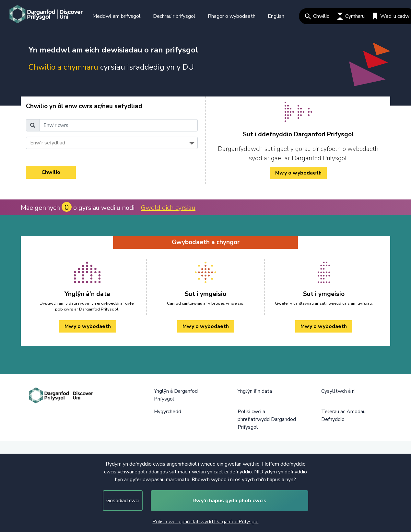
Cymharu (351, 16)
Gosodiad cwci (123, 501)
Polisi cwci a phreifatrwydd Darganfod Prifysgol (206, 522)
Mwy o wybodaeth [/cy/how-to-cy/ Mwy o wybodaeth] (298, 173)
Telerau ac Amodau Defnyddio (343, 415)
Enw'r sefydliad (48, 143)
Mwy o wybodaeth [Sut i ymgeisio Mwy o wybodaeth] (206, 326)
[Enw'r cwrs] (118, 125)
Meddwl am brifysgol (117, 16)
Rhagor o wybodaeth (232, 16)
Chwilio (317, 16)
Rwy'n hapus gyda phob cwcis (229, 501)
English (276, 16)
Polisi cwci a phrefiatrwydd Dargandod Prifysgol (267, 419)
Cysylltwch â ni (338, 391)
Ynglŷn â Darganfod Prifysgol (176, 395)
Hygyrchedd (168, 412)
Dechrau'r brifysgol (174, 16)
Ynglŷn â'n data (255, 391)
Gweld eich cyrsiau (168, 208)
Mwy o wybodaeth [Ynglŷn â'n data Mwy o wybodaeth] (88, 326)
